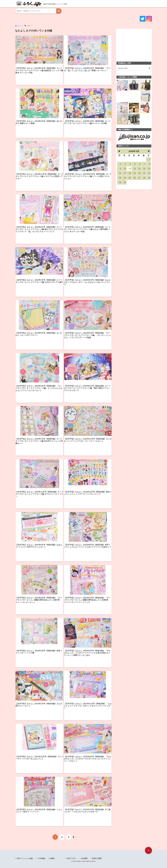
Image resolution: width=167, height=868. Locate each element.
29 (149, 178)
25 (130, 178)
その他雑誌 (41, 858)
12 (135, 169)
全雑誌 (52, 858)
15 (149, 169)
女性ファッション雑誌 (25, 858)
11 (130, 169)
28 (144, 178)
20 (140, 173)
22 (149, 173)
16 (120, 173)
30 (120, 182)
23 (120, 178)
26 (135, 178)
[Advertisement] (134, 44)
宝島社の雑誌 (97, 858)
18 (130, 173)
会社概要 (84, 858)
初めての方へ (72, 858)
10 (125, 169)
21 (144, 173)
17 (125, 173)
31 (125, 182)
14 (144, 169)
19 (135, 173)
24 (125, 178)
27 (140, 178)
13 (140, 169)
